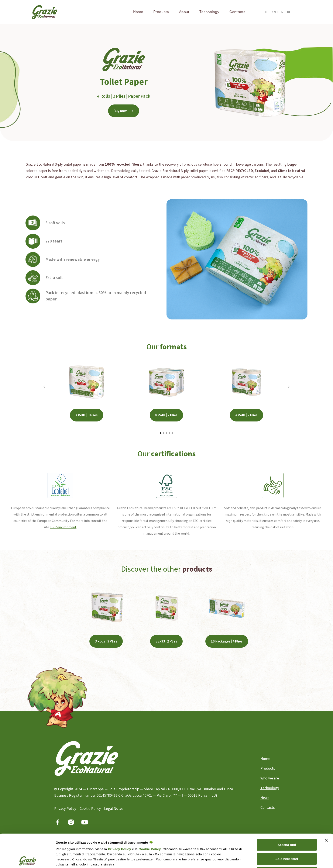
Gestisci (62, 860)
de (289, 12)
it (266, 12)
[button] (45, 387)
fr (281, 12)
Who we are (270, 778)
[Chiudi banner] (326, 807)
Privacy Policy (120, 816)
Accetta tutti (287, 812)
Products (161, 12)
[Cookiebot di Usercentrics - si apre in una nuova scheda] (28, 860)
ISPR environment (63, 527)
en (274, 12)
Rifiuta (287, 839)
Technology (209, 12)
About (184, 12)
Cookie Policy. (150, 816)
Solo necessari (287, 825)
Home (138, 12)
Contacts (237, 12)
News (265, 798)
